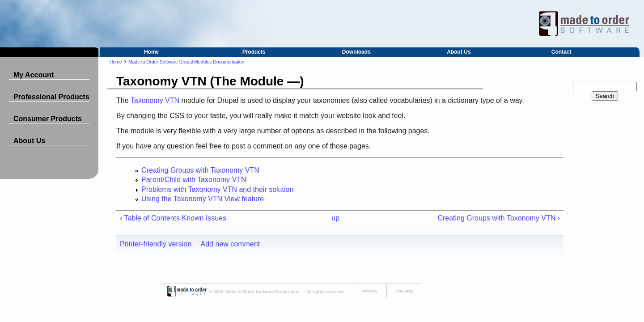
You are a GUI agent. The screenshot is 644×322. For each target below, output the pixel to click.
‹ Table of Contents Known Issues (173, 218)
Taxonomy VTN (155, 100)
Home (151, 52)
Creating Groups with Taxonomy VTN (200, 170)
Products (254, 52)
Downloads (356, 52)
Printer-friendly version (156, 244)
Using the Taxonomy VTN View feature (203, 199)
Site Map (405, 291)
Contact (561, 52)
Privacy (370, 291)
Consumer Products (48, 119)
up (335, 218)
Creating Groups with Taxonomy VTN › (499, 218)
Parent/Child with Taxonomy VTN (194, 180)
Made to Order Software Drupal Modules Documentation (186, 62)
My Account (34, 75)
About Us (459, 52)
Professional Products (51, 97)
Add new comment (231, 244)
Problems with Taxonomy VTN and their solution (217, 189)
